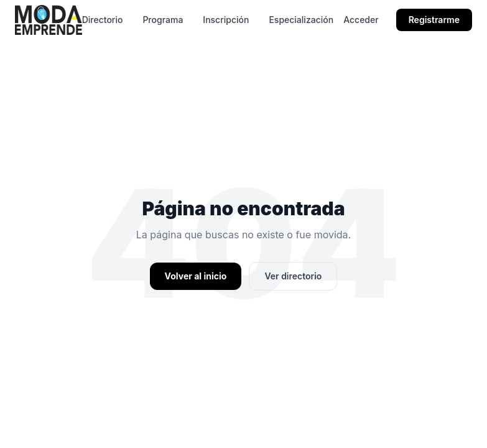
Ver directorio (293, 276)
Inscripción (226, 20)
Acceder (361, 20)
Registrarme (434, 20)
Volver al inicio (196, 276)
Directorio (103, 20)
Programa (163, 20)
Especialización (301, 20)
